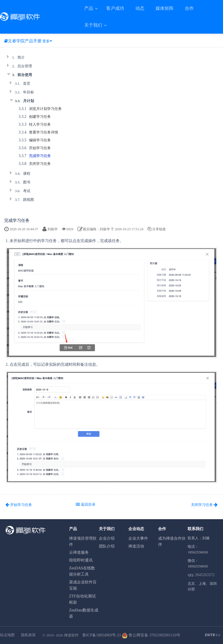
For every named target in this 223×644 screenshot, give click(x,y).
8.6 (213, 635)
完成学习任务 (40, 156)
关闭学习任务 (40, 164)
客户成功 (115, 8)
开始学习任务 (40, 148)
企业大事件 (138, 538)
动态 (140, 8)
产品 (89, 8)
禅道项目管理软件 (83, 541)
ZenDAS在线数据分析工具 (82, 571)
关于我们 (94, 25)
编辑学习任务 (40, 140)
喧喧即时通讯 (81, 560)
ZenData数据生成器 (84, 613)
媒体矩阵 (165, 8)
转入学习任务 (40, 124)
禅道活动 (136, 546)
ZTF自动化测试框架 (82, 599)
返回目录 (86, 504)
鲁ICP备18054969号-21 (102, 635)
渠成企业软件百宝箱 (83, 585)
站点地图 (7, 635)
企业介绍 (107, 538)
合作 (189, 8)
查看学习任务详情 (44, 132)
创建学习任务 (40, 117)
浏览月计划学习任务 (45, 109)
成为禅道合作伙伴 (172, 541)
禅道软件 (71, 635)
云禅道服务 (79, 552)
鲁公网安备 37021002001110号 (151, 635)
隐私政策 (28, 635)
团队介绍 (107, 546)
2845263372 (205, 575)
